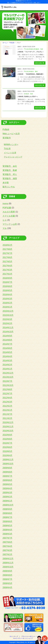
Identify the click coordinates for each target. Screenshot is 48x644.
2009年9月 (7, 468)
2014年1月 (7, 369)
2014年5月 (7, 352)
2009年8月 (7, 472)
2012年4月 (7, 398)
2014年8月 (7, 340)
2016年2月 (7, 303)
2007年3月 (7, 550)
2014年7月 (7, 344)
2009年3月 (7, 493)
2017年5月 (7, 262)
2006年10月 (8, 567)
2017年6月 (7, 257)
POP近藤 (7, 208)
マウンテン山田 (10, 224)
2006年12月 (8, 559)
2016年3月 (7, 299)
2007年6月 (7, 542)
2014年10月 (8, 332)
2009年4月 (7, 488)
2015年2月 (7, 323)
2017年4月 (7, 266)
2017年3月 (7, 270)
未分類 (6, 183)
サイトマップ (14, 636)
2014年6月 (7, 348)
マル (5, 228)
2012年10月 (8, 385)
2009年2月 (7, 497)
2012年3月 (7, 402)
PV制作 (6, 130)
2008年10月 (8, 505)
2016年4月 (7, 295)
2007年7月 (7, 538)
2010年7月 (7, 443)
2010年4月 (7, 455)
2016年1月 (7, 307)
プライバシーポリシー (28, 636)
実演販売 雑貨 (10, 179)
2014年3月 (7, 361)
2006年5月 (7, 583)
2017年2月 (7, 274)
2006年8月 (7, 575)
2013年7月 (7, 381)
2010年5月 (7, 451)
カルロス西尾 (9, 212)
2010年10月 (8, 431)
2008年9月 (7, 509)
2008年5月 (7, 526)
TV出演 (12, 43)
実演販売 (31, 49)
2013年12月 (8, 373)
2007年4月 (7, 546)
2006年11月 (8, 563)
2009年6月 (7, 480)
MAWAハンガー (11, 144)
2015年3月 (7, 319)
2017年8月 (7, 249)
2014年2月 (7, 365)
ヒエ (5, 220)
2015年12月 (8, 311)
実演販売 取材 (39, 49)
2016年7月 (7, 282)
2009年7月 (7, 476)
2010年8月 (7, 439)
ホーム (5, 43)
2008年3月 (7, 534)
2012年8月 (7, 389)
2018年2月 (7, 245)
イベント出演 (10, 153)
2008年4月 (7, 530)
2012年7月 (7, 394)
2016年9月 (7, 278)
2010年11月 (8, 427)
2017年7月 (7, 253)
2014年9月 (7, 336)
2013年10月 (8, 377)
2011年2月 (7, 418)
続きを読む (39, 63)
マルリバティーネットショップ (23, 638)
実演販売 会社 (10, 166)
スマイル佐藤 (9, 216)
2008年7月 (7, 517)
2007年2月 (7, 554)
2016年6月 (7, 286)
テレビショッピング (13, 157)
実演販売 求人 (10, 174)
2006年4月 (7, 587)
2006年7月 (7, 579)
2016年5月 (7, 290)
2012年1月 (7, 410)
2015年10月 (8, 315)
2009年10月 (8, 464)
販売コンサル (9, 187)
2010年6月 (7, 447)
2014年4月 (7, 356)
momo (5, 204)
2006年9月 (7, 571)
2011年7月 (7, 414)
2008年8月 (7, 513)
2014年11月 (8, 328)
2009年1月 (7, 501)
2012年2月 (7, 406)
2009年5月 (7, 484)
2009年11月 (8, 460)
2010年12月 (8, 422)
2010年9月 (7, 435)
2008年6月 (7, 521)
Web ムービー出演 (11, 134)
